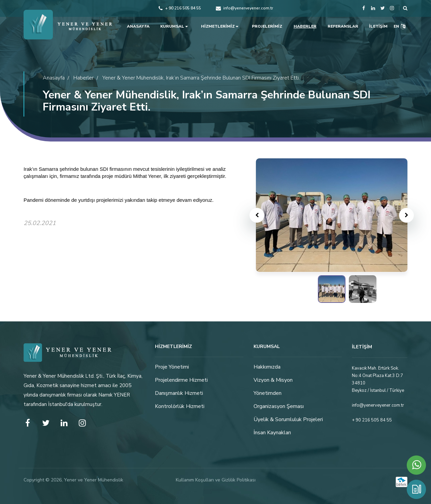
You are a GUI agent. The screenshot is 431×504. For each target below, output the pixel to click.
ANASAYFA (138, 26)
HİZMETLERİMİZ (220, 26)
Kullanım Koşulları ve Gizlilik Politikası (216, 480)
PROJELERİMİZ (267, 26)
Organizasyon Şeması (279, 407)
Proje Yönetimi (172, 367)
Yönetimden (268, 393)
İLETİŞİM (378, 26)
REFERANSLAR (343, 26)
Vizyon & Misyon (273, 380)
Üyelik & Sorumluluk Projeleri (288, 420)
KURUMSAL (174, 26)
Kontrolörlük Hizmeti (180, 407)
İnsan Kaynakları (272, 433)
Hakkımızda (267, 367)
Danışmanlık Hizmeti (179, 393)
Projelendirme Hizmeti (181, 380)
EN (400, 26)
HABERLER (305, 26)
